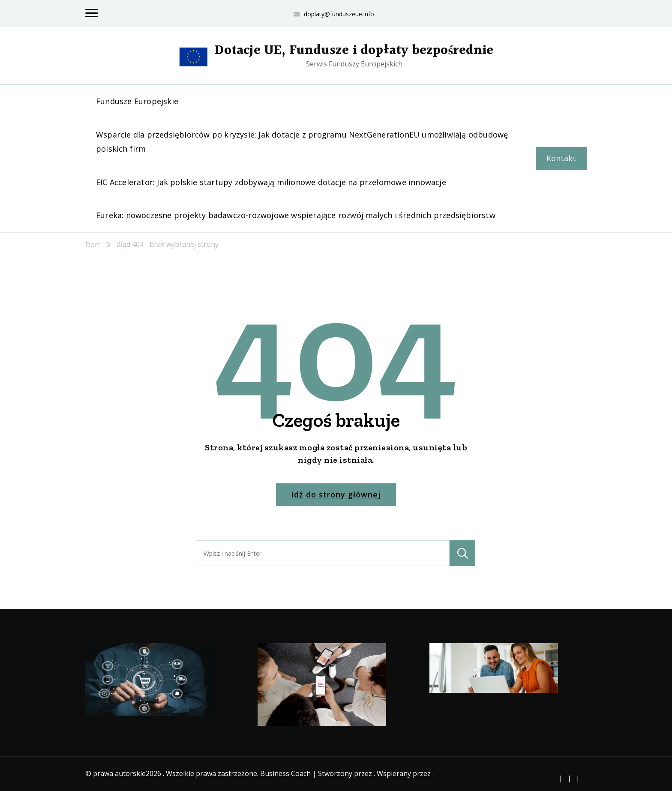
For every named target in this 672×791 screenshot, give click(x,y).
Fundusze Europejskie (137, 101)
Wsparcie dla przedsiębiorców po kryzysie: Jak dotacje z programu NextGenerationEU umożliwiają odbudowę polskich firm (302, 142)
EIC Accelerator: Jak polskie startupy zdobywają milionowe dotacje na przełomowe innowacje (271, 182)
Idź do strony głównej (336, 494)
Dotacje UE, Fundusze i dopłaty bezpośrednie (354, 51)
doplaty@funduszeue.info (339, 14)
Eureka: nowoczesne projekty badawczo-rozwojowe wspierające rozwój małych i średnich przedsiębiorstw (296, 215)
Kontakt (561, 158)
